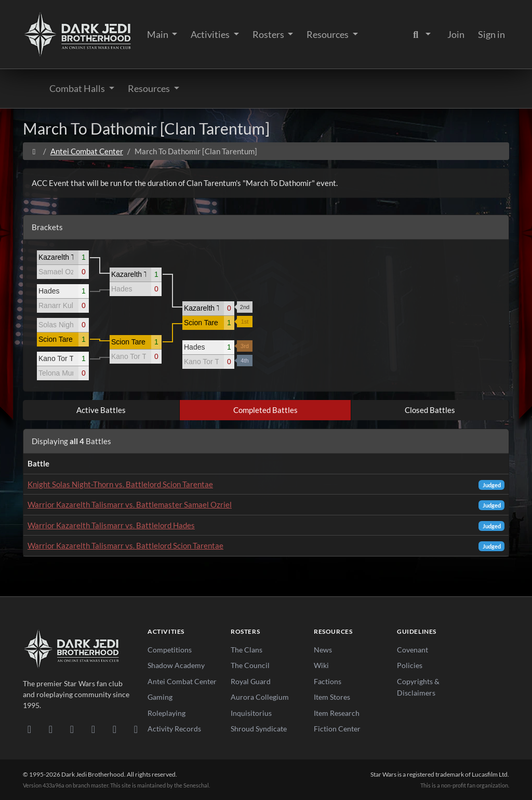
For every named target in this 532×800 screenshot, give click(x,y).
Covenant (413, 650)
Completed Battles (265, 410)
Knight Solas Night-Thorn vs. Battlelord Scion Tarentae (120, 484)
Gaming (160, 697)
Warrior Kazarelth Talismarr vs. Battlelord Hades (111, 525)
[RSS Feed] (136, 729)
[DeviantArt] (51, 729)
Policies (410, 665)
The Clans (247, 650)
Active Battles (101, 410)
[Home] (34, 151)
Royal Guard (251, 681)
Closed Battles (430, 410)
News (323, 650)
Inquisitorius (251, 713)
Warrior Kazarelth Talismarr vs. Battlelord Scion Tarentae (125, 545)
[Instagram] (93, 729)
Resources (328, 34)
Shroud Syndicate (259, 729)
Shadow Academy (176, 665)
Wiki (321, 665)
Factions (328, 681)
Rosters (269, 34)
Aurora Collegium (260, 697)
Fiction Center (337, 729)
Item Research (337, 713)
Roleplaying (167, 713)
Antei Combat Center (87, 151)
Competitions (170, 650)
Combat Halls (78, 88)
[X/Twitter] (115, 729)
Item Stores (332, 697)
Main (158, 34)
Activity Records (174, 729)
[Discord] (29, 729)
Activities (211, 34)
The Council (250, 665)
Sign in (491, 34)
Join (456, 34)
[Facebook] (72, 729)
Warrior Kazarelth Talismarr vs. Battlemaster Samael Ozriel (130, 504)
